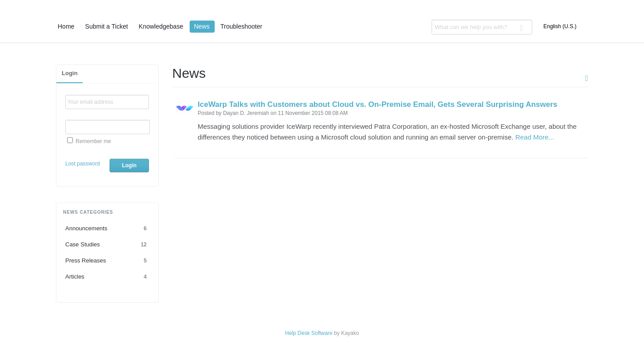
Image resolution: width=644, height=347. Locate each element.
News (202, 26)
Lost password (83, 164)
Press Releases (107, 261)
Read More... (535, 137)
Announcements (107, 229)
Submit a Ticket (106, 26)
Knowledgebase (161, 26)
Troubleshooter (241, 26)
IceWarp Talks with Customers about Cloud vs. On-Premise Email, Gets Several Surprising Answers (377, 104)
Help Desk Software (309, 333)
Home (66, 26)
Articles (107, 277)
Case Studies (107, 245)
